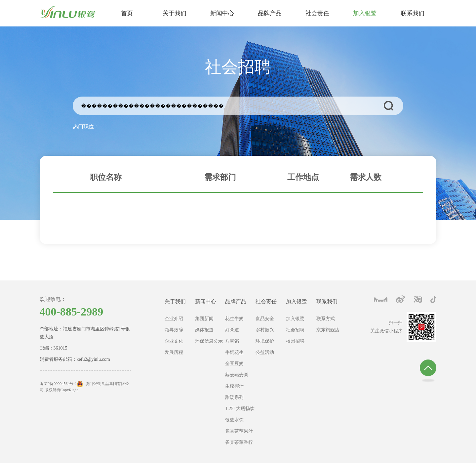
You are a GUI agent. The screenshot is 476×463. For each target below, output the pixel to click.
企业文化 (174, 341)
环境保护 (265, 341)
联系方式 (326, 319)
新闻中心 (206, 301)
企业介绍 (174, 319)
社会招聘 (295, 330)
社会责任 (266, 301)
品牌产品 (236, 301)
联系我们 (327, 301)
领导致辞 (174, 330)
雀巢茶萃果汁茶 (239, 433)
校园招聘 (295, 341)
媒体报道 (204, 330)
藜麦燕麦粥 (237, 375)
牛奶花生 (234, 352)
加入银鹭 (297, 301)
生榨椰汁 (234, 386)
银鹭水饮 (234, 420)
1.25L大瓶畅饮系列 (240, 410)
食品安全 (265, 319)
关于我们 (175, 301)
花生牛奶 (234, 319)
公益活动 (265, 352)
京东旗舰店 (328, 330)
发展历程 (174, 352)
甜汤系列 (234, 397)
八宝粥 (232, 341)
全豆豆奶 (234, 364)
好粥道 (232, 330)
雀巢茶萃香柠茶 (239, 444)
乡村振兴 (265, 330)
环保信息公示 (209, 341)
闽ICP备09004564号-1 (58, 384)
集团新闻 (204, 319)
